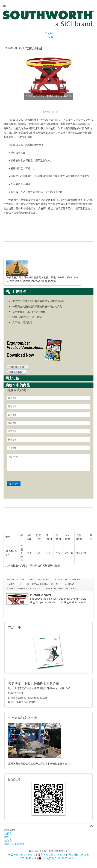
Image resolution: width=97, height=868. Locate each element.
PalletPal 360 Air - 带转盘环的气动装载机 (48, 96)
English (49, 33)
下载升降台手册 (16, 367)
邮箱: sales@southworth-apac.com (28, 698)
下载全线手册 (15, 372)
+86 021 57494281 (55, 855)
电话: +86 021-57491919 (22, 702)
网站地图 (73, 855)
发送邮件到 (16, 281)
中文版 (49, 37)
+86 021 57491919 (25, 855)
